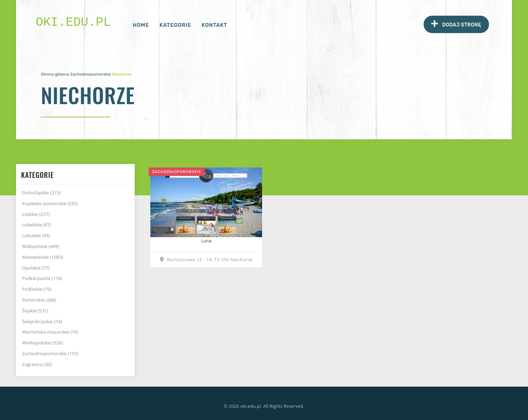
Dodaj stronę (456, 24)
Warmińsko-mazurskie (50, 332)
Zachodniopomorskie (90, 74)
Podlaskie (37, 289)
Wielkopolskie (43, 343)
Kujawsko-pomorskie (50, 203)
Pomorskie (39, 300)
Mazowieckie (43, 257)
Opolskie (36, 268)
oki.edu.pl (73, 22)
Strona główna (55, 74)
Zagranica (37, 364)
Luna (206, 241)
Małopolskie (41, 246)
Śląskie (35, 311)
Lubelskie (37, 225)
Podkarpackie (42, 278)
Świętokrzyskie (42, 321)
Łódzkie (36, 214)
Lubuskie (36, 235)
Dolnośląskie (41, 193)
